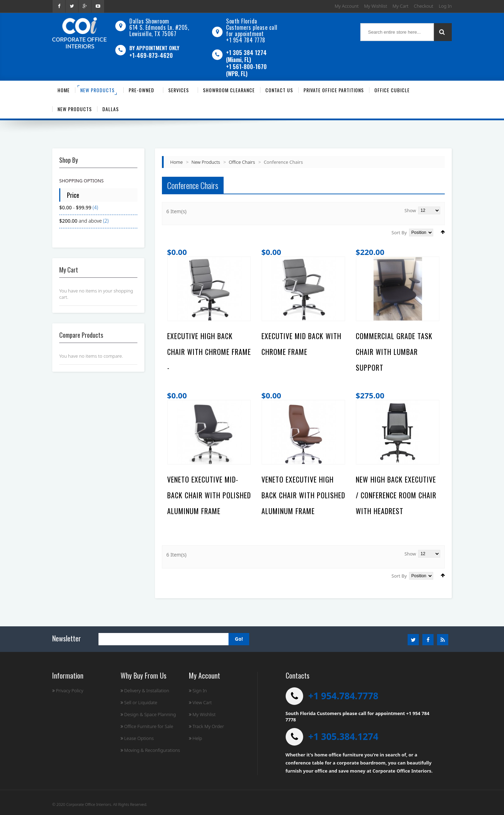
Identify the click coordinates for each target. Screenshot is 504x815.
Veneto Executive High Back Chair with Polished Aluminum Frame (303, 495)
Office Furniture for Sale (147, 726)
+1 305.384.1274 (343, 736)
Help (196, 738)
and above (80, 221)
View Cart (200, 702)
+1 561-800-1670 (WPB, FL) (246, 70)
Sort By (399, 233)
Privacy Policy (68, 691)
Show (410, 210)
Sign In (198, 691)
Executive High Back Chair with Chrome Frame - (209, 352)
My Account (347, 6)
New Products (206, 162)
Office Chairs (242, 162)
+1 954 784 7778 (246, 40)
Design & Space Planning (148, 714)
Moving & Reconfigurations (150, 750)
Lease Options (137, 738)
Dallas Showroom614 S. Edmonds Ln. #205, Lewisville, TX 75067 (159, 27)
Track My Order (206, 726)
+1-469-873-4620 (151, 55)
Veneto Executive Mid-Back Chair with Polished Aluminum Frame (209, 495)
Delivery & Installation (145, 691)
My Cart (400, 6)
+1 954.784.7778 (343, 696)
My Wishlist (376, 6)
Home (177, 162)
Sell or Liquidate (139, 702)
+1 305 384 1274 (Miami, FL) (246, 56)
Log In (445, 6)
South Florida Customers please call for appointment (252, 27)
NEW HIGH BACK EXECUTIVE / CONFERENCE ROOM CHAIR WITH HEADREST (396, 495)
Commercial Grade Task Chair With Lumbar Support (394, 352)
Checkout (424, 6)
